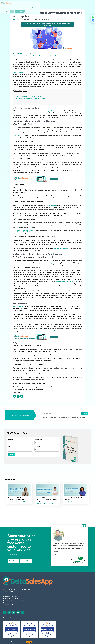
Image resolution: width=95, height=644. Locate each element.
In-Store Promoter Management (53, 592)
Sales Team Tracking (54, 586)
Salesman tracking (20, 70)
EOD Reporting (72, 610)
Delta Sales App (19, 138)
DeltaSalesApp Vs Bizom (55, 618)
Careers (31, 586)
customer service (54, 208)
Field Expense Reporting (74, 592)
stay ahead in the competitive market (51, 336)
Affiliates (31, 595)
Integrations (55, 4)
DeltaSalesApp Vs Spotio (55, 629)
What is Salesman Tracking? (24, 94)
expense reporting (53, 265)
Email (10, 452)
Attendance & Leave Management (77, 589)
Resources (62, 4)
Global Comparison (53, 615)
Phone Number (38, 452)
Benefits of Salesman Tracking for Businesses (30, 97)
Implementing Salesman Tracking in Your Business (31, 99)
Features (31, 623)
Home (16, 52)
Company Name (38, 446)
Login (78, 4)
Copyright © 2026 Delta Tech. (81, 642)
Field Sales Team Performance (76, 613)
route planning (50, 201)
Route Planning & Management (76, 598)
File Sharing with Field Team (75, 607)
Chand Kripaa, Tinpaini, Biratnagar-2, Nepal (14, 598)
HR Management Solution (55, 604)
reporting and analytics (60, 251)
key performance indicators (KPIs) (26, 288)
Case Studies (32, 612)
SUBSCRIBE (85, 419)
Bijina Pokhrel (17, 19)
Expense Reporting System (26, 233)
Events (30, 589)
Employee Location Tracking (75, 582)
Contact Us (32, 598)
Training (31, 629)
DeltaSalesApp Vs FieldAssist (53, 622)
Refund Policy (19, 642)
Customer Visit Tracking (74, 601)
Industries (44, 4)
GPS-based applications (47, 111)
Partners (31, 592)
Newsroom (32, 615)
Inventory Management (54, 607)
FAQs (17, 103)
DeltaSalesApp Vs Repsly (55, 626)
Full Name (11, 446)
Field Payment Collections (75, 604)
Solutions (37, 4)
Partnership (70, 3)
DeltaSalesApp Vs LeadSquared (53, 633)
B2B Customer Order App (55, 601)
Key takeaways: (20, 101)
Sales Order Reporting (74, 586)
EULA (24, 642)
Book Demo (85, 4)
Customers (32, 606)
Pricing (49, 4)
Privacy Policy (11, 642)
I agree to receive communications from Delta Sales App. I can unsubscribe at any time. (66, 423)
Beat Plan (70, 595)
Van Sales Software (53, 589)
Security (29, 642)
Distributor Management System (55, 597)
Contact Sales (28, 562)
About (31, 4)
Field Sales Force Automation (29, 52)
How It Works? (33, 626)
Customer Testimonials (35, 609)
